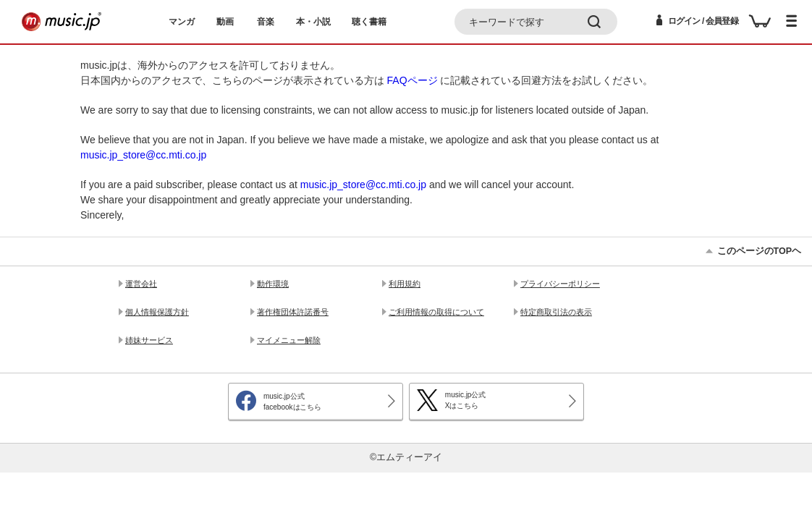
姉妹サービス (149, 340)
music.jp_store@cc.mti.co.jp (143, 155)
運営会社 (141, 284)
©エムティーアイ (406, 457)
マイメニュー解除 (289, 340)
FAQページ (413, 80)
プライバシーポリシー (560, 284)
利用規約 (405, 284)
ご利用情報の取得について (436, 312)
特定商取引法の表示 (556, 312)
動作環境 (273, 284)
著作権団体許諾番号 (293, 312)
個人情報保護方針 (157, 312)
